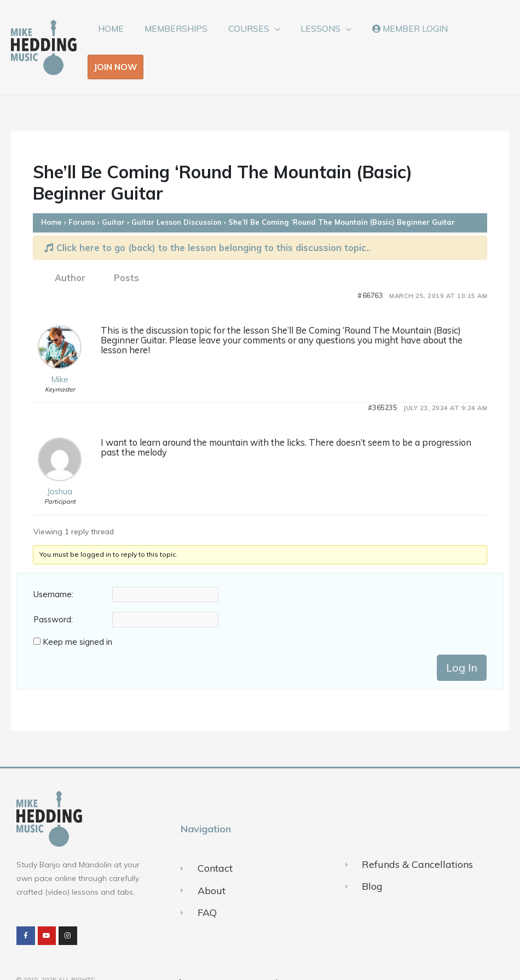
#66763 (370, 276)
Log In (462, 647)
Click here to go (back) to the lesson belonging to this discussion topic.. (207, 228)
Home (51, 202)
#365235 (383, 388)
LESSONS (313, 37)
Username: (53, 575)
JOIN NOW (473, 37)
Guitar (113, 202)
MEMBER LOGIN (398, 37)
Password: (53, 600)
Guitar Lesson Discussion (177, 202)
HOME (114, 37)
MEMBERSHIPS (175, 37)
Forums (82, 202)
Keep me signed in (77, 622)
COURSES (244, 37)
